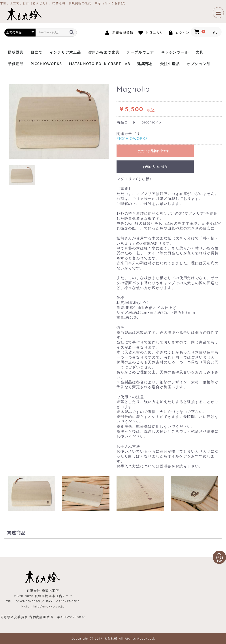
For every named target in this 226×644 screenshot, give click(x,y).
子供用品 (16, 64)
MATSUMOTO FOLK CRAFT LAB (100, 64)
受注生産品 (170, 64)
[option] (59, 121)
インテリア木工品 (65, 52)
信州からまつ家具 (104, 52)
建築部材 (145, 64)
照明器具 (16, 52)
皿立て (37, 52)
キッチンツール (175, 52)
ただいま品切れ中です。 (155, 151)
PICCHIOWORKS (46, 64)
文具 (200, 52)
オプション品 (199, 64)
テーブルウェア (140, 52)
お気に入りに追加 (155, 167)
